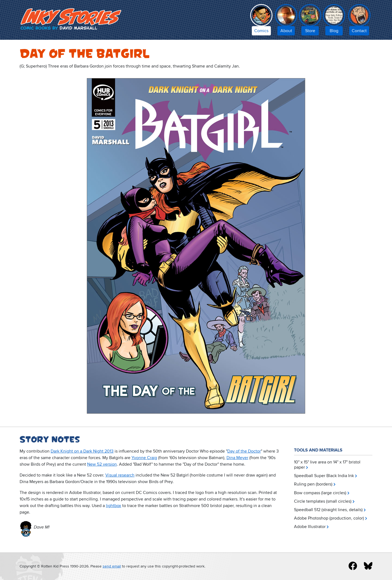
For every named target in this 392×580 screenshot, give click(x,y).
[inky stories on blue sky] (368, 566)
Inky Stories (72, 19)
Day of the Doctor (244, 451)
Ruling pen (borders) (313, 484)
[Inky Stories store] (310, 21)
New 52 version (102, 464)
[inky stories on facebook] (353, 566)
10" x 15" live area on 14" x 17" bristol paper (327, 465)
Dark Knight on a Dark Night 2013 (82, 451)
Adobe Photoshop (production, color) (329, 518)
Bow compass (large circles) (320, 493)
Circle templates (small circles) (323, 501)
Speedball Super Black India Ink (324, 476)
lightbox (114, 506)
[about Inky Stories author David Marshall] (286, 21)
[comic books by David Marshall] (261, 21)
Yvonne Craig (144, 458)
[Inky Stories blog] (334, 21)
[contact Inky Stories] (359, 21)
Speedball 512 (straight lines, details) (328, 510)
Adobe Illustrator (310, 527)
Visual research (120, 475)
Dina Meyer (237, 458)
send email (112, 566)
